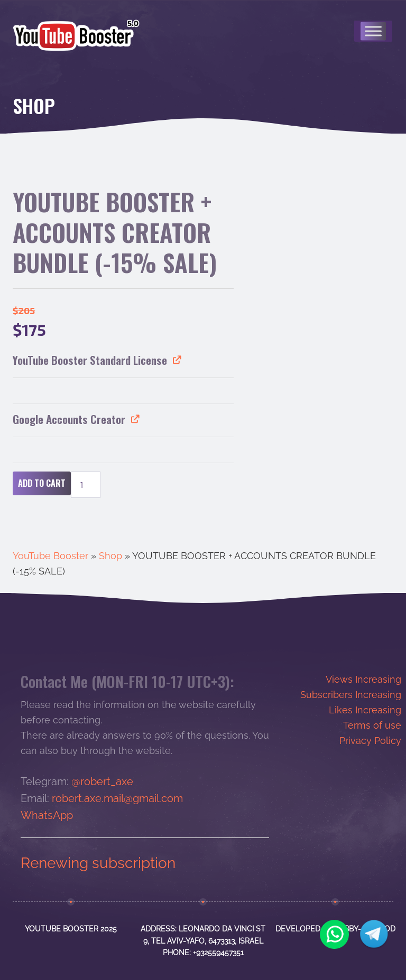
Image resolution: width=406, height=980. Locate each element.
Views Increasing (363, 679)
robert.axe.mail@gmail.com (117, 798)
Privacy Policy (370, 741)
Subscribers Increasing (351, 695)
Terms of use (372, 725)
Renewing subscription (98, 863)
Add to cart (42, 483)
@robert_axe (102, 781)
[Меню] (373, 31)
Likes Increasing (365, 710)
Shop (110, 556)
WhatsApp (47, 815)
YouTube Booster (50, 556)
